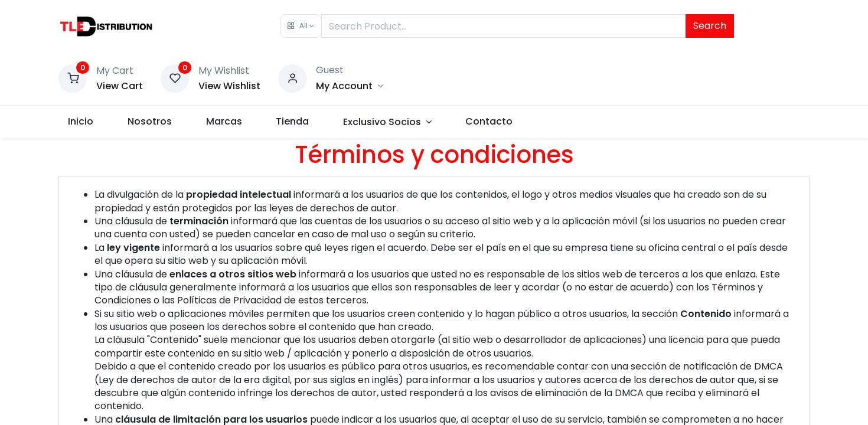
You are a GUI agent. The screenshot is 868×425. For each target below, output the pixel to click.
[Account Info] (350, 86)
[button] (301, 26)
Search (710, 26)
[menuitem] (88, 122)
